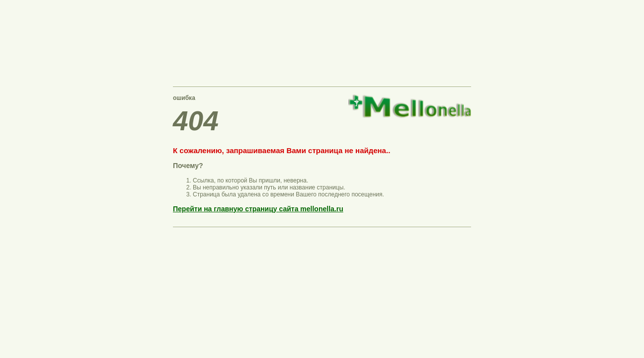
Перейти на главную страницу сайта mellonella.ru (258, 209)
